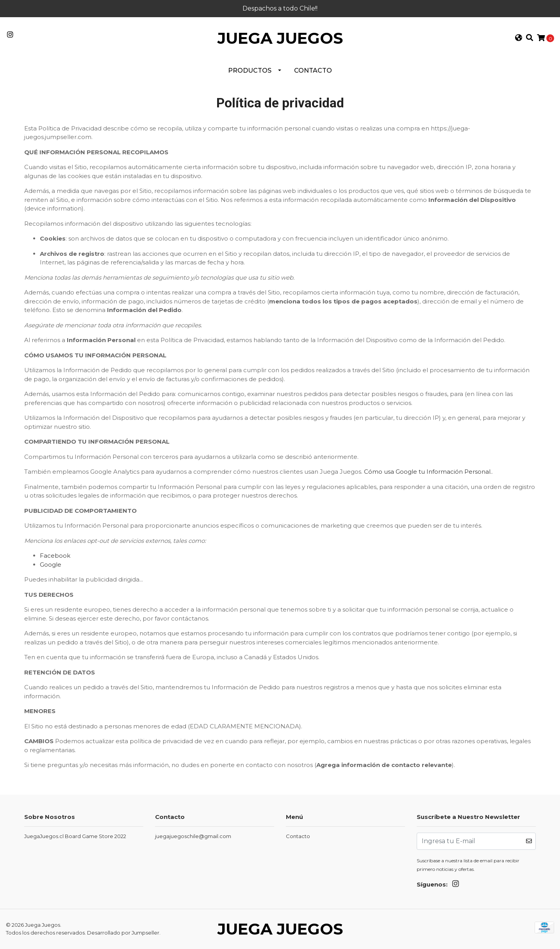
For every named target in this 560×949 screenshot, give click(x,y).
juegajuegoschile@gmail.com (193, 836)
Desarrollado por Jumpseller (123, 933)
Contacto (313, 70)
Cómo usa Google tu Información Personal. (428, 472)
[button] (518, 38)
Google (51, 565)
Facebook (55, 556)
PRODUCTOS (250, 70)
